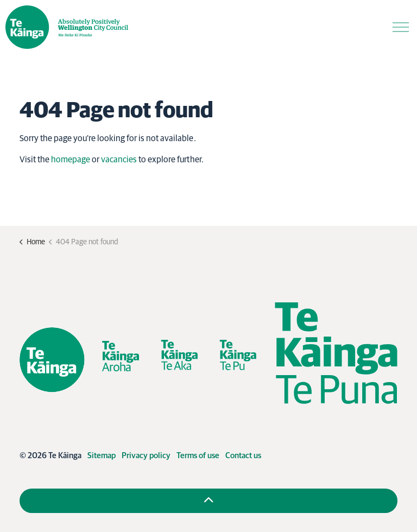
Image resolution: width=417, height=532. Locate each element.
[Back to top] (208, 501)
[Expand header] (401, 27)
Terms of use (198, 456)
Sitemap (102, 456)
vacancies (119, 160)
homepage (71, 160)
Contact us (243, 456)
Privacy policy (146, 456)
